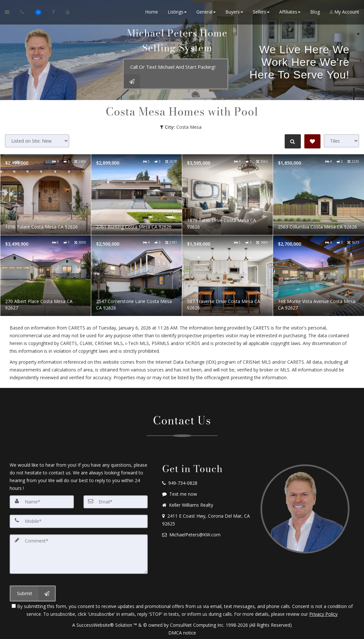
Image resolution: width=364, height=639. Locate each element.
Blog (315, 13)
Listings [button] (177, 13)
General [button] (206, 13)
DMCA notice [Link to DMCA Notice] (182, 632)
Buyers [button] (234, 13)
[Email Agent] (10, 13)
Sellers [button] (261, 13)
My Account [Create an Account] (344, 13)
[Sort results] (37, 141)
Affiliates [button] (290, 13)
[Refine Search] (292, 141)
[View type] (341, 141)
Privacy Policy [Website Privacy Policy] (323, 613)
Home (152, 13)
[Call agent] (23, 13)
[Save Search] (312, 141)
